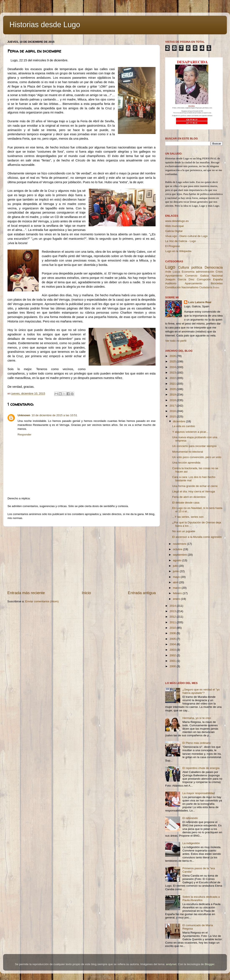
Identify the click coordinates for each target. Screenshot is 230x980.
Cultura (183, 267)
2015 (173, 417)
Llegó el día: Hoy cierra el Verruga (194, 491)
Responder (24, 435)
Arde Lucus (173, 272)
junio (176, 571)
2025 (173, 361)
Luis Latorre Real (200, 302)
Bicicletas (217, 283)
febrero (178, 593)
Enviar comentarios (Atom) (42, 601)
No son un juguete (184, 531)
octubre (178, 549)
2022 (173, 378)
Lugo (170, 267)
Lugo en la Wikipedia (178, 251)
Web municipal (174, 226)
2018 (173, 400)
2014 (173, 606)
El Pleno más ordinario (197, 743)
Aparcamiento (194, 283)
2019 (173, 395)
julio (176, 566)
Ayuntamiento (174, 276)
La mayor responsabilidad (199, 793)
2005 (173, 639)
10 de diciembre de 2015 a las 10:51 (54, 415)
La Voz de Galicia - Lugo (181, 241)
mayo (177, 577)
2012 (173, 617)
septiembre (180, 555)
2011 (173, 622)
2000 (173, 666)
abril (176, 582)
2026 (173, 356)
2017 (173, 406)
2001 (173, 661)
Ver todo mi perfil (176, 341)
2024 (173, 367)
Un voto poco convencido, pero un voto (197, 457)
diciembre (179, 421)
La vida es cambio (184, 426)
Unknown (24, 415)
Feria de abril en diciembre (189, 497)
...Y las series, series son (188, 517)
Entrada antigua (142, 593)
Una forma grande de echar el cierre (195, 486)
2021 (173, 384)
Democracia (214, 267)
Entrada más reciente (26, 593)
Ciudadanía (206, 287)
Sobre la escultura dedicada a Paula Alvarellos (201, 898)
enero (177, 599)
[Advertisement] (82, 558)
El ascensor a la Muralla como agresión (197, 537)
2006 (173, 633)
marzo (177, 588)
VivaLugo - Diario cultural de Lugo (186, 236)
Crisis (219, 272)
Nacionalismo (190, 287)
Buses (216, 287)
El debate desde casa (186, 503)
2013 (173, 611)
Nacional (217, 276)
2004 (173, 644)
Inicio (86, 593)
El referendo (190, 818)
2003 (173, 650)
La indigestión (191, 843)
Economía (188, 272)
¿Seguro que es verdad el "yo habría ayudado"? (201, 691)
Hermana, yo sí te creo (197, 718)
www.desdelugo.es (177, 221)
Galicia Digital (174, 231)
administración (205, 272)
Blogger (210, 964)
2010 (173, 628)
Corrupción (204, 279)
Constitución (173, 287)
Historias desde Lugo (45, 25)
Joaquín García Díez (180, 279)
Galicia (204, 276)
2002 (173, 655)
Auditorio (171, 283)
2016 (173, 411)
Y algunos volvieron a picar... (190, 432)
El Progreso (173, 246)
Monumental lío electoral (188, 452)
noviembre (180, 544)
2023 (173, 373)
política (197, 267)
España (218, 279)
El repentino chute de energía (201, 768)
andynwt (171, 964)
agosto (178, 560)
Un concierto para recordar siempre (194, 446)
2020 (173, 389)
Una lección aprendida (186, 463)
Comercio (191, 276)
